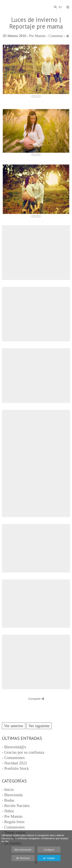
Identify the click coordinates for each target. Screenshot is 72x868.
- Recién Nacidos (16, 806)
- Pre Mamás (12, 816)
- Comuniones (13, 758)
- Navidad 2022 (14, 763)
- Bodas (8, 800)
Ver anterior (14, 726)
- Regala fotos (13, 822)
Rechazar (23, 858)
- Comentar (55, 36)
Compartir (36, 699)
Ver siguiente (39, 726)
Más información (23, 850)
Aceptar (49, 858)
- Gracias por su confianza (23, 752)
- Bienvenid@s (14, 747)
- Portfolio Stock (15, 768)
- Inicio (8, 790)
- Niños (8, 811)
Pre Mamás (37, 36)
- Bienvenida (12, 795)
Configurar (49, 850)
